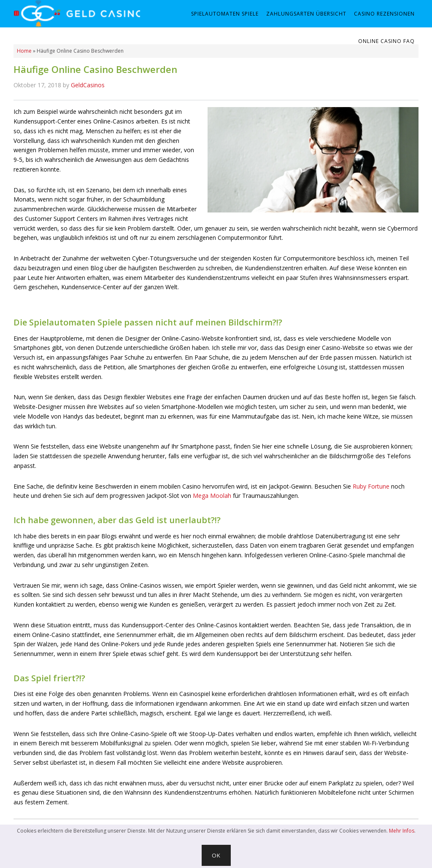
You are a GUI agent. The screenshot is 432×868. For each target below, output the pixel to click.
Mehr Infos (402, 831)
